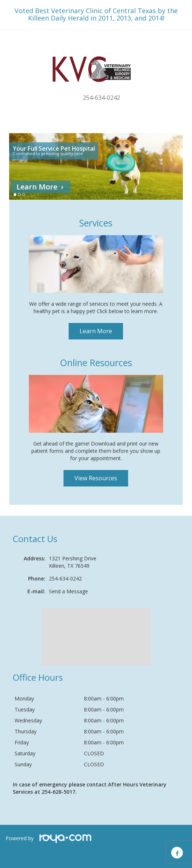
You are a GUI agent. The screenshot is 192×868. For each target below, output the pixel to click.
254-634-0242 (101, 98)
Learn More (37, 187)
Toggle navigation (16, 44)
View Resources (96, 478)
